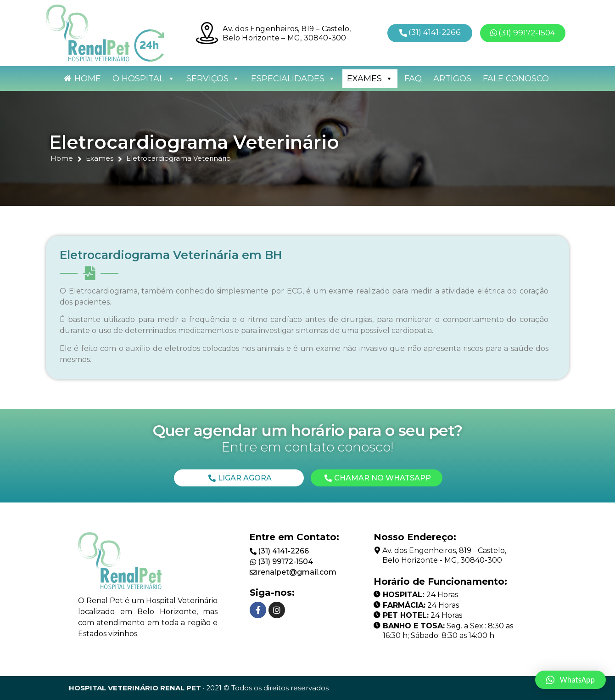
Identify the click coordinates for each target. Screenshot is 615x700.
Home (88, 79)
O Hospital (144, 79)
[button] (430, 33)
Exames (370, 79)
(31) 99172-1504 (285, 562)
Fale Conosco (516, 79)
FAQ (413, 79)
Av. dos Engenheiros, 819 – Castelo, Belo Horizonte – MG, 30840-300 (287, 33)
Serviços (213, 79)
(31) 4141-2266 (283, 551)
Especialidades (293, 79)
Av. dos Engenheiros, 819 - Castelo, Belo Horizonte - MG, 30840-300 (444, 555)
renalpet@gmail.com (297, 572)
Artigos (452, 79)
